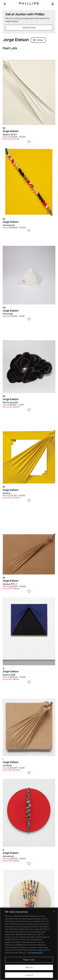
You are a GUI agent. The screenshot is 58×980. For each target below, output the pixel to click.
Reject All (29, 967)
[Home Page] (29, 4)
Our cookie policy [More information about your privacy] (35, 953)
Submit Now (29, 28)
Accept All (29, 975)
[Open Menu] (7, 4)
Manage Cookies (29, 960)
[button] (29, 101)
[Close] (54, 912)
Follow (38, 40)
